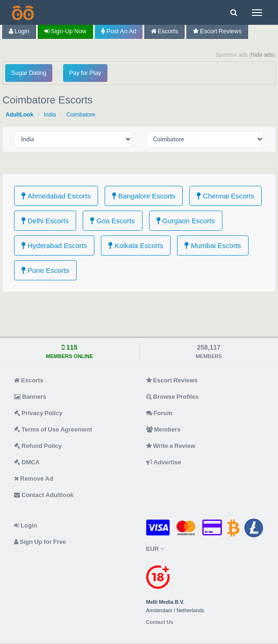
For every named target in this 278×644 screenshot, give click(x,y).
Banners (30, 397)
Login (19, 31)
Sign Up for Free (40, 542)
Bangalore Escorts (144, 196)
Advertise (164, 462)
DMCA (27, 462)
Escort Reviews (217, 31)
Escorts (164, 31)
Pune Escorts (45, 270)
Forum (159, 413)
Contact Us (160, 622)
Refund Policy (38, 446)
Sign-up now (65, 31)
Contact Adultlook (44, 495)
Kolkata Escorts (136, 245)
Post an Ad (119, 31)
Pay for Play (85, 73)
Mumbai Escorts (213, 245)
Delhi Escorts (45, 221)
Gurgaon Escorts (186, 221)
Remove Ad (34, 479)
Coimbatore (81, 115)
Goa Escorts (112, 221)
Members (164, 429)
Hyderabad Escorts (54, 245)
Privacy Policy (38, 413)
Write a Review (171, 446)
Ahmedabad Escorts (56, 196)
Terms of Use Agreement (53, 429)
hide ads (262, 55)
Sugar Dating (29, 73)
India (50, 115)
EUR (155, 549)
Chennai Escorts (225, 196)
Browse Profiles (173, 397)
